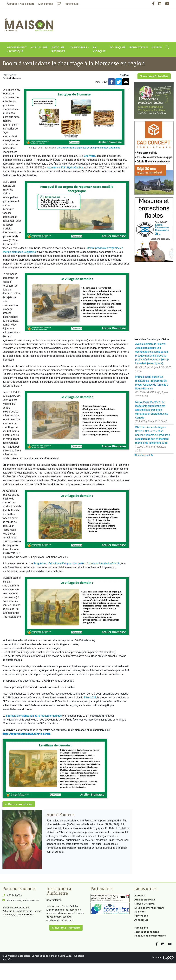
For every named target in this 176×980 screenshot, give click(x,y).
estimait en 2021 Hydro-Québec (65, 168)
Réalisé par (156, 958)
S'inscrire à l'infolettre (154, 76)
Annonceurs (141, 920)
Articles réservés (58, 49)
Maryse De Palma (144, 904)
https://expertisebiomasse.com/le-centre (26, 734)
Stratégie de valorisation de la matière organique (34, 716)
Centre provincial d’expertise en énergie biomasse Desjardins (88, 148)
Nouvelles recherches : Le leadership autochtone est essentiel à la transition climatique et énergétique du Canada (152, 410)
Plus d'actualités (144, 455)
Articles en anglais (145, 900)
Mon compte (46, 4)
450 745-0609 (14, 896)
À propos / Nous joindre (21, 4)
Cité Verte (90, 156)
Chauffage (124, 75)
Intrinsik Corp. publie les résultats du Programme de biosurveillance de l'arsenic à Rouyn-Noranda (152, 383)
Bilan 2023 (90, 698)
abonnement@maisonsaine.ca (23, 900)
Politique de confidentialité (150, 936)
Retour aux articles (19, 804)
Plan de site (141, 928)
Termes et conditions (147, 932)
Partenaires (141, 916)
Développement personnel (150, 908)
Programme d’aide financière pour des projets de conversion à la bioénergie (77, 564)
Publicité (140, 912)
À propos (140, 896)
